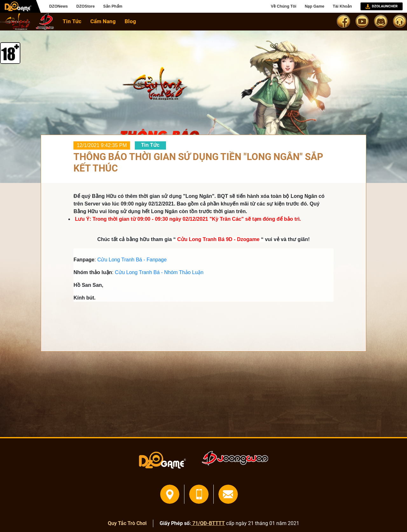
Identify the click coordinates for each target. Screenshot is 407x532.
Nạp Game (314, 6)
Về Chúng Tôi (284, 6)
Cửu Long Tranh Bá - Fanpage (132, 260)
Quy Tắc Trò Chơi (127, 523)
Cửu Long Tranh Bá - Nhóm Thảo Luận (159, 272)
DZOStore (86, 6)
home (16, 21)
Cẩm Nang (103, 21)
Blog (130, 21)
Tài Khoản (342, 6)
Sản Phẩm (113, 6)
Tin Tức (72, 21)
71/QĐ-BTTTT (208, 523)
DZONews (59, 6)
